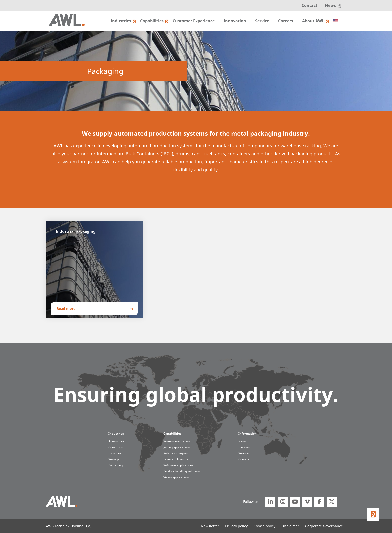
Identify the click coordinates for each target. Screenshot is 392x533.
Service (262, 21)
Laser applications (176, 459)
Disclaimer (290, 526)
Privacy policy (236, 526)
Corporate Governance (324, 526)
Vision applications (176, 477)
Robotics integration (177, 453)
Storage (114, 459)
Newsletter (210, 526)
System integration (177, 441)
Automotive (116, 441)
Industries (121, 21)
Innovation (235, 21)
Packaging (116, 465)
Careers (286, 21)
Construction (117, 447)
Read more (66, 308)
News (330, 5)
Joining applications (177, 447)
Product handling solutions (182, 471)
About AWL (313, 21)
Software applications (178, 465)
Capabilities (152, 21)
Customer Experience (194, 21)
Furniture (115, 453)
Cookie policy (265, 526)
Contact (310, 5)
